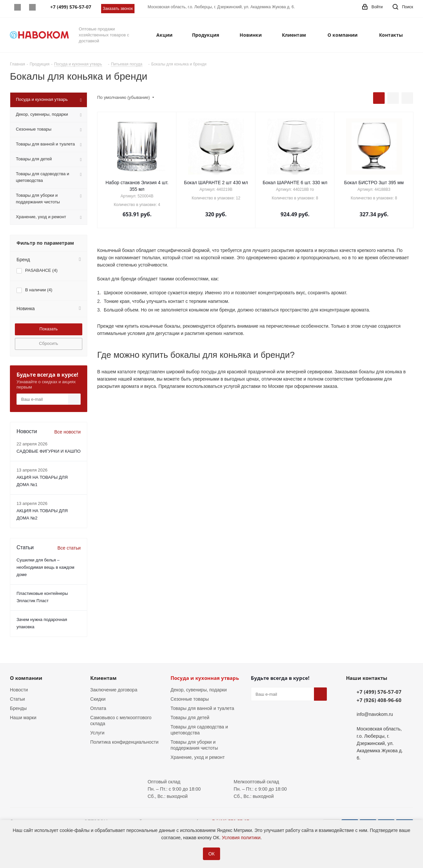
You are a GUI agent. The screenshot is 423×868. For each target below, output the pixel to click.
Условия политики (241, 838)
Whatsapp (17, 7)
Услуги (97, 733)
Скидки (98, 699)
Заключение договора (114, 690)
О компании (26, 678)
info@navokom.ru (375, 714)
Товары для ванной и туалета (202, 708)
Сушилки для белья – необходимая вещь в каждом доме (45, 567)
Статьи (17, 699)
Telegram (32, 7)
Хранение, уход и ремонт (198, 757)
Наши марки (23, 718)
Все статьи (69, 548)
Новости (19, 690)
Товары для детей (190, 718)
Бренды (18, 708)
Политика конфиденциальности (124, 742)
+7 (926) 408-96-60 (379, 700)
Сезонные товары (190, 699)
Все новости (67, 432)
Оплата (98, 708)
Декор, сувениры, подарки (199, 690)
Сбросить (49, 343)
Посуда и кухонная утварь (205, 678)
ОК (211, 854)
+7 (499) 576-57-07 (379, 692)
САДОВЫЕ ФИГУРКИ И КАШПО (49, 451)
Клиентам (103, 678)
